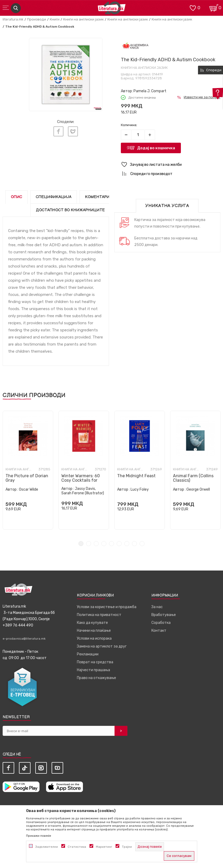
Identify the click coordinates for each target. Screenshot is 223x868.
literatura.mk (13, 19)
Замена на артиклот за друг (102, 646)
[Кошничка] (214, 7)
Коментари (97, 197)
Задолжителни (47, 847)
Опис (16, 197)
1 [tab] (81, 544)
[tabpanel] (28, 470)
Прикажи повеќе (39, 836)
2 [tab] (89, 544)
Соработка (161, 623)
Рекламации (88, 654)
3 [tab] (96, 544)
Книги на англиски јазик (83, 19)
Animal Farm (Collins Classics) (193, 478)
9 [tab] (142, 544)
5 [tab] (112, 544)
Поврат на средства (95, 662)
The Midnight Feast (136, 476)
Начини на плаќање (94, 631)
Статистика (77, 847)
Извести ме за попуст (202, 97)
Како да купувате (92, 623)
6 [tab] (119, 544)
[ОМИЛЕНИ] (193, 7)
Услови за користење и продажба (107, 607)
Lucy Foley (140, 489)
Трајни (127, 847)
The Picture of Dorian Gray (27, 478)
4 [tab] (104, 544)
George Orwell (198, 489)
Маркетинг (104, 847)
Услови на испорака (94, 638)
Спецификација (54, 197)
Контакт (159, 631)
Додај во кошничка (156, 148)
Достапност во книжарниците (70, 210)
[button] (171, 165)
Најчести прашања (93, 670)
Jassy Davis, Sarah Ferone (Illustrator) (83, 491)
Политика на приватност (99, 615)
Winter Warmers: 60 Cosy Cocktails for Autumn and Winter (81, 480)
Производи (37, 19)
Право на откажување (96, 678)
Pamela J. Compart (150, 91)
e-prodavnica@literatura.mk (24, 639)
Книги (55, 19)
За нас (157, 607)
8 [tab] (134, 544)
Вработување (164, 615)
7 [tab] (127, 544)
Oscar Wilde (29, 489)
